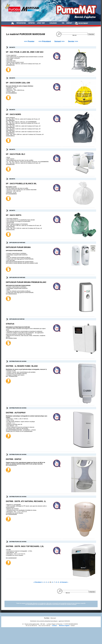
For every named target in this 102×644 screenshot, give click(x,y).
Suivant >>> (59, 41)
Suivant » (65, 582)
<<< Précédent (45, 41)
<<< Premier (29, 41)
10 (61, 582)
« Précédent (38, 582)
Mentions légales (64, 626)
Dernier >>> (73, 41)
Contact (54, 626)
